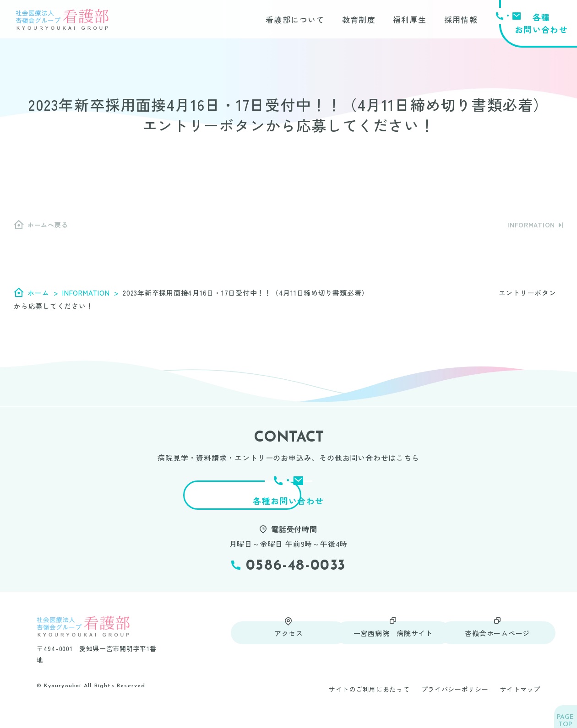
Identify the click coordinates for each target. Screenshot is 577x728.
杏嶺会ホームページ (490, 643)
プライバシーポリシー (455, 699)
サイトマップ (520, 699)
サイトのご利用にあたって (369, 699)
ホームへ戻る (48, 225)
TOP (563, 715)
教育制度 (359, 20)
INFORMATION (531, 225)
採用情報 (461, 20)
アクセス (281, 643)
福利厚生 (410, 20)
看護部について (295, 20)
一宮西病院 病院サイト (385, 643)
